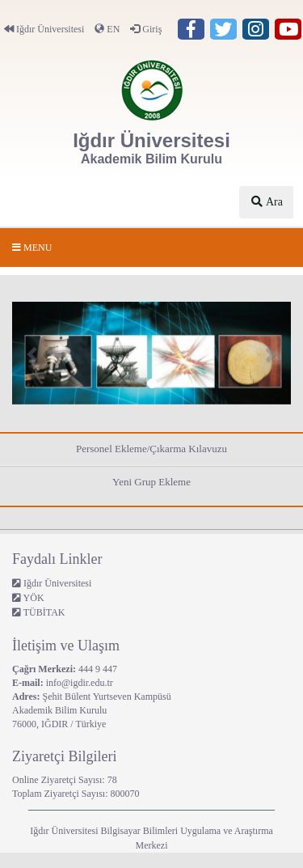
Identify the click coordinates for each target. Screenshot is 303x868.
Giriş (146, 29)
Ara (266, 202)
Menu (32, 248)
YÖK (28, 598)
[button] (33, 353)
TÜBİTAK (38, 612)
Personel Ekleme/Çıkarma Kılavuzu (151, 449)
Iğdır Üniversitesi (44, 29)
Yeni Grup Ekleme (151, 482)
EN (107, 29)
